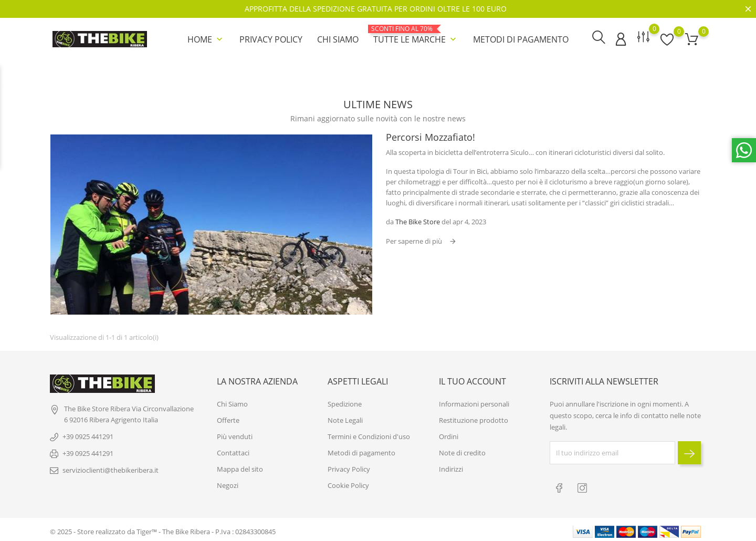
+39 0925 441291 (88, 434)
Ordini (449, 434)
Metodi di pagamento (521, 39)
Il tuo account (472, 379)
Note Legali (345, 418)
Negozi (228, 483)
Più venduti (235, 434)
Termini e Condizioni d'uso (369, 434)
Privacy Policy (271, 39)
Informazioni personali (474, 401)
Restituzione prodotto (474, 418)
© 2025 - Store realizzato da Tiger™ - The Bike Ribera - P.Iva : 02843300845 (163, 528)
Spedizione (345, 401)
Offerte (228, 418)
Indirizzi (451, 466)
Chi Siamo (338, 39)
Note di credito (462, 450)
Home (206, 39)
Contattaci (233, 450)
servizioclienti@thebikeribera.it (111, 467)
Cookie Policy (348, 483)
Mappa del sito (240, 466)
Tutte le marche (416, 35)
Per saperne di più (415, 240)
